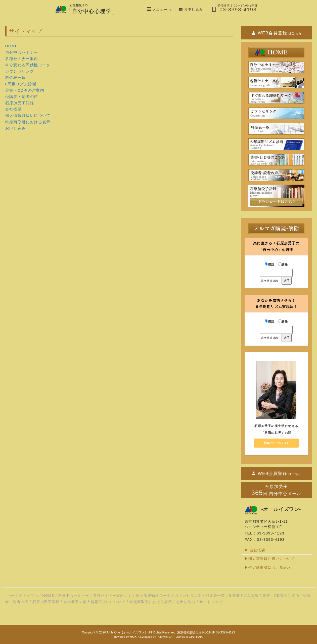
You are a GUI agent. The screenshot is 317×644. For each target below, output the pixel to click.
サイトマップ (211, 602)
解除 (283, 264)
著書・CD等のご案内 (25, 90)
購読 (270, 264)
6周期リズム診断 (21, 84)
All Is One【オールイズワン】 (127, 632)
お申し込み (16, 128)
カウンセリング (20, 71)
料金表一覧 (16, 77)
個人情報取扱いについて (28, 115)
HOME (12, 46)
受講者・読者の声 (22, 97)
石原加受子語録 (20, 103)
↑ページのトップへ (22, 596)
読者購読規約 (269, 281)
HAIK (199, 637)
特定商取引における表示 (28, 122)
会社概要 (14, 109)
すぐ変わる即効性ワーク (28, 65)
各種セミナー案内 (22, 59)
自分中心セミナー (22, 52)
